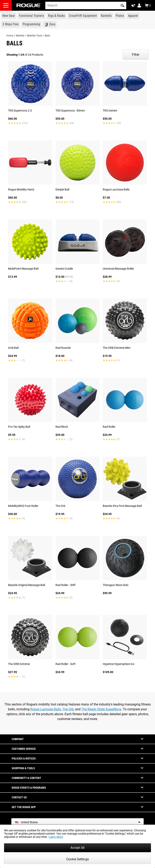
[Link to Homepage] (29, 5)
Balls (47, 36)
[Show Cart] (148, 5)
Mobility (20, 36)
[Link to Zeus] (50, 24)
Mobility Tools (35, 36)
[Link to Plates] (120, 16)
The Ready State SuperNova (101, 709)
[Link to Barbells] (106, 16)
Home (10, 36)
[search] (86, 5)
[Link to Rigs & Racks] (56, 16)
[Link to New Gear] (9, 16)
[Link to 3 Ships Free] (10, 24)
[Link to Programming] (31, 24)
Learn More (56, 837)
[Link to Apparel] (133, 16)
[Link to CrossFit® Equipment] (83, 16)
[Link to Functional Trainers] (31, 16)
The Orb (68, 709)
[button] (123, 5)
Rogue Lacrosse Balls (46, 709)
